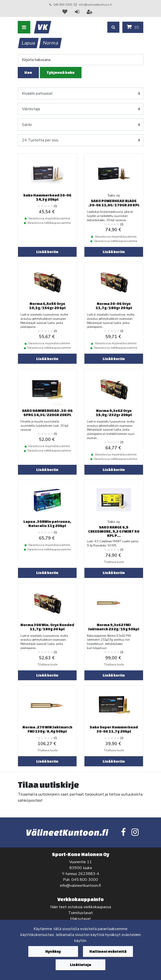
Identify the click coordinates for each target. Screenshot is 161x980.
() (133, 27)
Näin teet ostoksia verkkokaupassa (81, 907)
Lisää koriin (47, 252)
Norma (51, 43)
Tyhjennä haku (61, 72)
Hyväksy (53, 951)
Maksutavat (80, 919)
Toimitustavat (80, 913)
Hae (28, 72)
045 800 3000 (63, 5)
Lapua (28, 43)
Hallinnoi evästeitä (108, 951)
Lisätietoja (80, 965)
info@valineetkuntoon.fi (95, 5)
